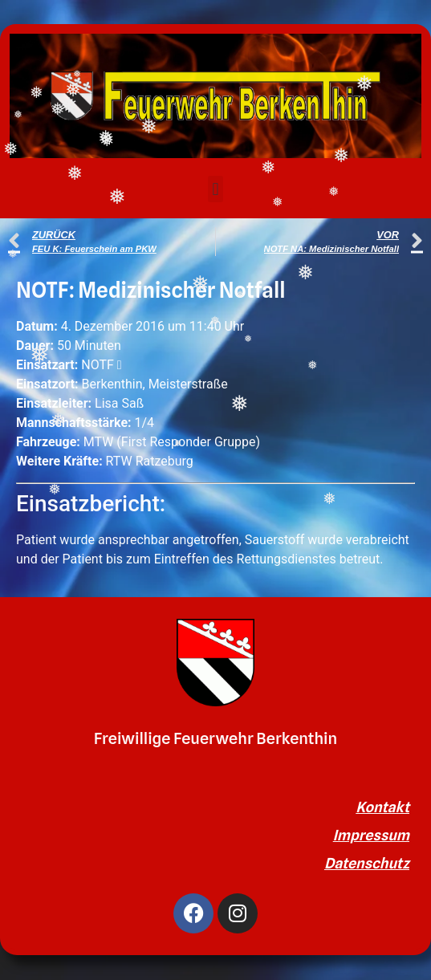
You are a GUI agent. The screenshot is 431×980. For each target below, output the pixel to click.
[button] (215, 189)
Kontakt (382, 807)
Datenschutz (367, 863)
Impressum (371, 835)
